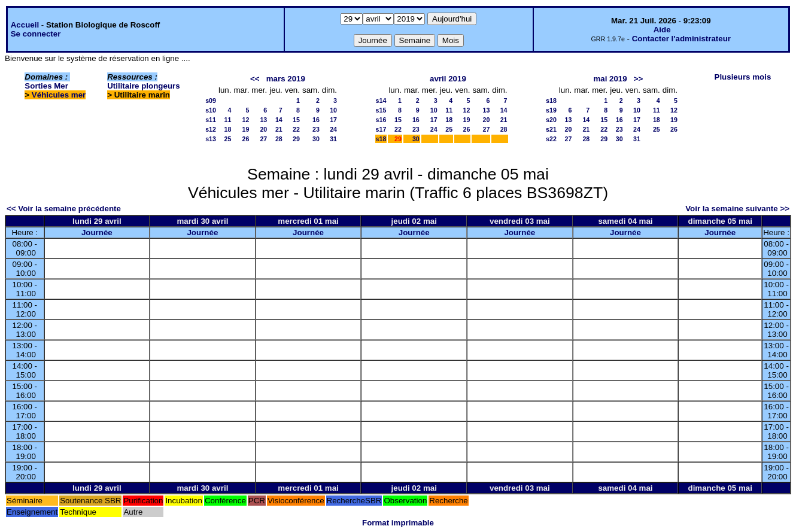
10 (333, 110)
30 (316, 139)
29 (296, 139)
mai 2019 (610, 79)
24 (333, 129)
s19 (551, 110)
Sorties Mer (46, 86)
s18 (381, 139)
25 (228, 139)
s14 (381, 101)
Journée (97, 232)
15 (296, 120)
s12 (211, 129)
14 (279, 120)
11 (228, 120)
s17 (381, 129)
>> (639, 79)
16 (316, 120)
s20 (551, 120)
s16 (381, 120)
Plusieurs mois (743, 77)
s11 (211, 120)
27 (263, 139)
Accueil (25, 25)
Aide (662, 30)
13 (263, 120)
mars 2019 (286, 79)
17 (333, 120)
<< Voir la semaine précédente (64, 209)
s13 (211, 139)
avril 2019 (448, 79)
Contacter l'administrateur (681, 39)
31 (333, 139)
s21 (551, 129)
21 (279, 129)
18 (228, 129)
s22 (551, 139)
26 (245, 139)
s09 (211, 101)
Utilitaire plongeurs (143, 86)
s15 (381, 110)
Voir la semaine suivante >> (737, 209)
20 (263, 129)
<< (255, 79)
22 (296, 129)
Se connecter (36, 34)
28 (279, 139)
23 (316, 129)
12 (245, 120)
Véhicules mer (59, 95)
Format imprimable (398, 523)
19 (245, 129)
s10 (211, 110)
